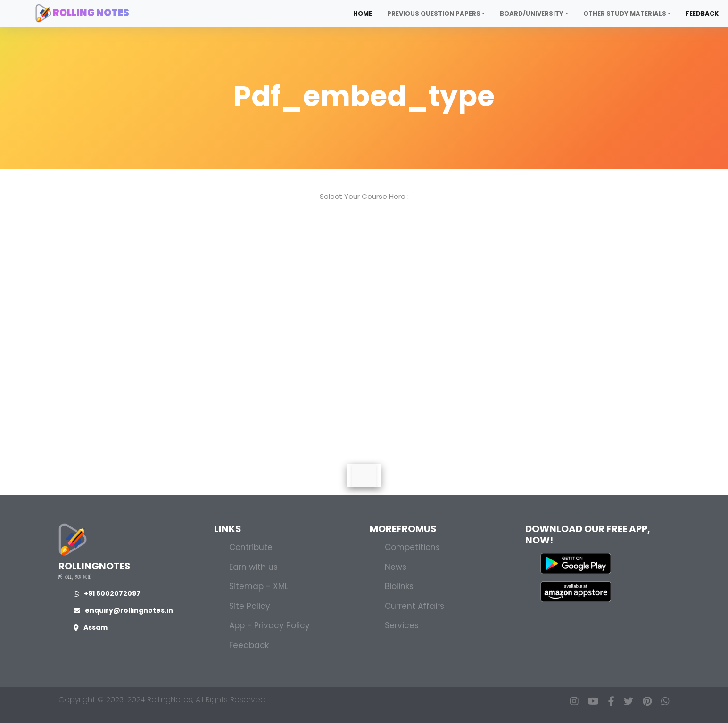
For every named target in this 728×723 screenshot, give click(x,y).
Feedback (702, 13)
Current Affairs (414, 606)
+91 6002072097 (107, 593)
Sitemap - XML (259, 586)
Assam (91, 627)
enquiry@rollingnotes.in (123, 610)
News (396, 567)
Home (363, 13)
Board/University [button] (532, 13)
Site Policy (250, 606)
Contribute (251, 547)
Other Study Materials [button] (625, 13)
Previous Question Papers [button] (434, 13)
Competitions (412, 547)
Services (402, 625)
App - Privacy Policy (269, 625)
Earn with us (253, 567)
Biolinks (399, 586)
